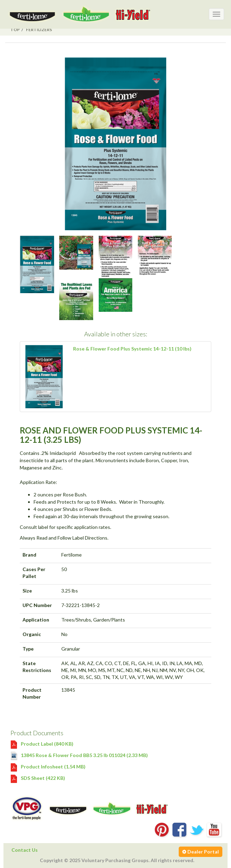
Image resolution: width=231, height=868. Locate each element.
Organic (32, 634)
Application (36, 620)
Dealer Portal (201, 852)
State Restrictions (37, 667)
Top (15, 30)
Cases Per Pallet (34, 573)
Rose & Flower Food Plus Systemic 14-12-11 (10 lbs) (132, 349)
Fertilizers (39, 30)
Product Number (32, 693)
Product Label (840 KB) (42, 744)
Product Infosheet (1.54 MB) (48, 767)
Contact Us (25, 850)
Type (28, 649)
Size (27, 591)
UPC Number (37, 605)
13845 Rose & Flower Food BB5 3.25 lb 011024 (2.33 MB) (79, 755)
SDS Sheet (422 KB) (38, 778)
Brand (29, 555)
